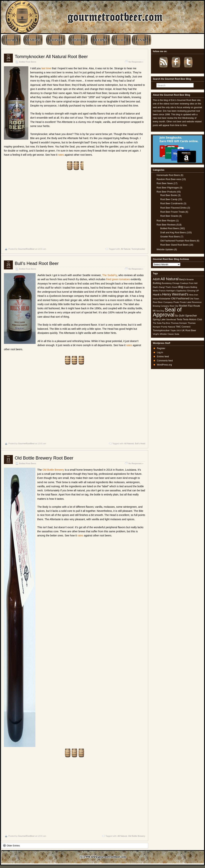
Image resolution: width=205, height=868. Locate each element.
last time (46, 68)
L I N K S (141, 40)
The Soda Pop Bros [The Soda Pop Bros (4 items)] (161, 323)
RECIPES (100, 40)
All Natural (126, 249)
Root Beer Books (169, 195)
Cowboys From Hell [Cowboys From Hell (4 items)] (189, 283)
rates (61, 155)
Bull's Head (140, 443)
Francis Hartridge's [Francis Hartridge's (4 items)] (167, 291)
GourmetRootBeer (26, 249)
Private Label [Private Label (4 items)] (185, 302)
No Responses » (136, 62)
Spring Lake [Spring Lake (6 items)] (159, 319)
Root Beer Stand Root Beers (174, 245)
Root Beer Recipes (166, 221)
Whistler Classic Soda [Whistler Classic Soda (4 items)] (170, 334)
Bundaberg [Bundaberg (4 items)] (167, 283)
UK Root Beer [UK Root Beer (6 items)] (189, 330)
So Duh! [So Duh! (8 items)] (180, 316)
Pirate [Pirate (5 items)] (176, 302)
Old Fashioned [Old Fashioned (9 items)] (180, 298)
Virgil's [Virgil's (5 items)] (156, 334)
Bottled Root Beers (28, 62)
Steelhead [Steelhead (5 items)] (171, 319)
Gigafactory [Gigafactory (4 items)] (181, 291)
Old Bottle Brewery (53, 470)
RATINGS (56, 40)
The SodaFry (109, 275)
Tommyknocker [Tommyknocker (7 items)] (161, 330)
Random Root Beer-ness (169, 179)
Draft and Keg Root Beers (173, 233)
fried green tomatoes (118, 279)
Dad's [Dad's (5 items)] (156, 287)
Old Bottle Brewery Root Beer (44, 458)
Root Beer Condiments (172, 204)
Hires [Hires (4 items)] (191, 295)
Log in (160, 352)
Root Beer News (165, 183)
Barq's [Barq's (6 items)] (182, 279)
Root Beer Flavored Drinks (173, 208)
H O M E (11, 40)
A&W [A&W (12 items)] (156, 279)
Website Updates (165, 249)
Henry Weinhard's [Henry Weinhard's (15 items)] (175, 294)
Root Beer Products (166, 192)
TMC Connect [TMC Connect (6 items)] (183, 327)
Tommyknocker (138, 249)
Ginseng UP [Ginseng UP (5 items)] (193, 291)
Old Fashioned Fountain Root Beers (178, 241)
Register (161, 348)
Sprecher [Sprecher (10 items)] (191, 315)
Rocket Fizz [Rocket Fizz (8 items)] (186, 306)
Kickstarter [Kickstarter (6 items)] (165, 299)
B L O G (121, 40)
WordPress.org (164, 365)
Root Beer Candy (169, 199)
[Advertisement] (75, 209)
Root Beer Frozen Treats (172, 212)
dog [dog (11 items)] (180, 287)
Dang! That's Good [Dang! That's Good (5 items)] (168, 287)
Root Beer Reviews (166, 225)
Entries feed (163, 357)
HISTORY (78, 40)
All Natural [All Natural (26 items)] (169, 279)
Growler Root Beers (170, 237)
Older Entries (11, 845)
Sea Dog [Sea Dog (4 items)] (160, 311)
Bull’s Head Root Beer (37, 263)
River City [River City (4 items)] (174, 306)
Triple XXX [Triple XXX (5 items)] (176, 330)
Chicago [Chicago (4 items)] (176, 283)
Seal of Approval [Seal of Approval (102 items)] (167, 312)
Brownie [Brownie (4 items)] (190, 279)
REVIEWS (33, 40)
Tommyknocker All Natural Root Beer (51, 57)
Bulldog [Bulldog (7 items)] (157, 283)
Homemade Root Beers (168, 175)
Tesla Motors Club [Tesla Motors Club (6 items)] (192, 319)
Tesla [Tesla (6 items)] (179, 319)
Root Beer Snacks (169, 216)
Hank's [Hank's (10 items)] (157, 294)
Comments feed (165, 361)
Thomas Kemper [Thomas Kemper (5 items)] (179, 323)
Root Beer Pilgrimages (168, 188)
